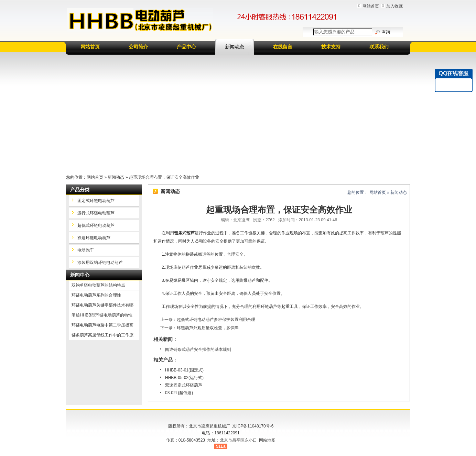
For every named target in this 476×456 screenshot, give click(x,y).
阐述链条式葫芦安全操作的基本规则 (198, 349)
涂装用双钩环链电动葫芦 (100, 263)
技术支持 (331, 47)
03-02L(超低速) (179, 393)
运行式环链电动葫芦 (96, 213)
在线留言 (283, 47)
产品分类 (80, 190)
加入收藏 (394, 6)
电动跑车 (86, 250)
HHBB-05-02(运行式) (184, 378)
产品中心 (186, 47)
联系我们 (379, 47)
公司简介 (138, 47)
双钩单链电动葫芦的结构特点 (98, 285)
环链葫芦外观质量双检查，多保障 (208, 328)
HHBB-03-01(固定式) (184, 370)
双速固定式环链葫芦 (184, 385)
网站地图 (267, 440)
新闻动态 (235, 47)
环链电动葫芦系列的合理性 (96, 295)
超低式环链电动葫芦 (96, 225)
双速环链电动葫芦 (94, 238)
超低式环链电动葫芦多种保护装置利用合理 (216, 320)
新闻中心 (80, 275)
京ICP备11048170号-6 (253, 426)
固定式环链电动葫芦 (96, 201)
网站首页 (371, 6)
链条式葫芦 (184, 233)
